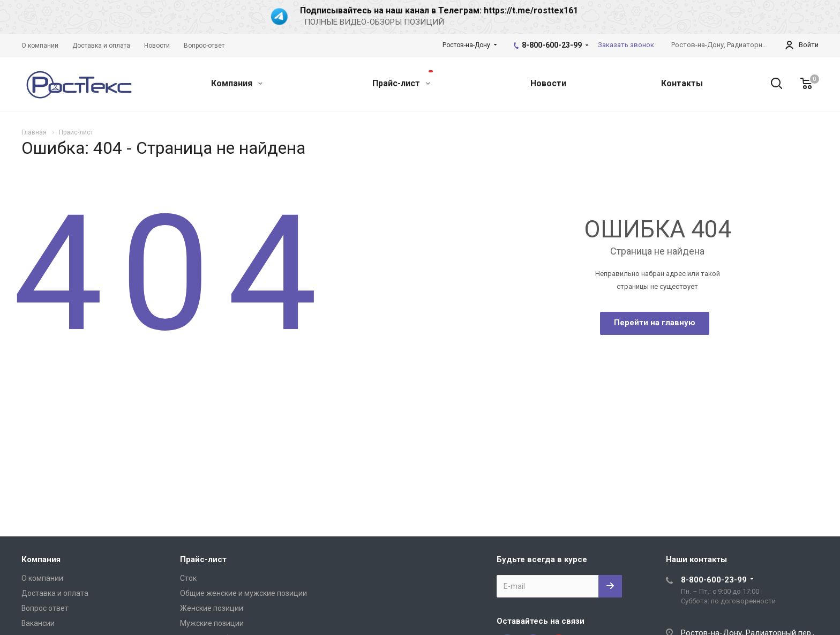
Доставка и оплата (55, 593)
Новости (548, 83)
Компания (237, 83)
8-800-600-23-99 (552, 45)
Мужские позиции (212, 623)
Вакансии (38, 623)
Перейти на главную (655, 323)
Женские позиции (212, 608)
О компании (42, 578)
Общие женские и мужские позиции (243, 593)
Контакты (682, 83)
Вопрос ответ (45, 608)
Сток (188, 578)
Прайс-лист (403, 79)
